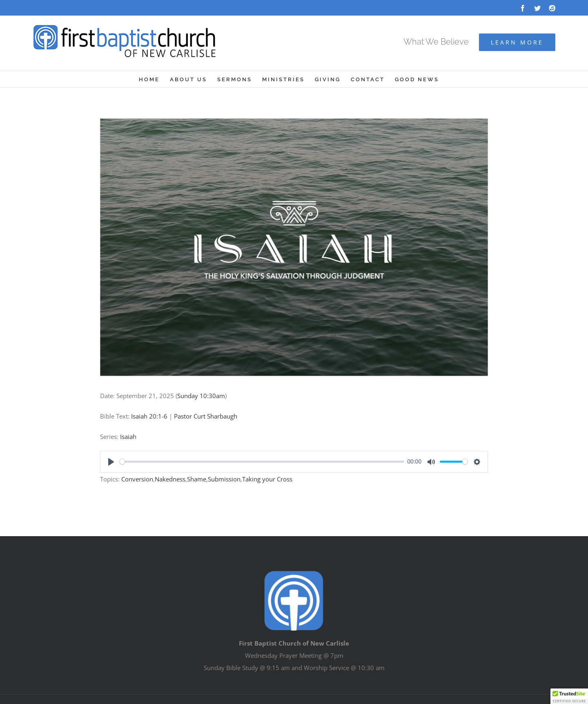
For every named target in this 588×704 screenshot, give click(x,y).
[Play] (111, 462)
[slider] (262, 462)
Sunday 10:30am (201, 396)
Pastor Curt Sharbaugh (206, 416)
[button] (569, 696)
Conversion (137, 479)
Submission (224, 479)
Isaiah (128, 437)
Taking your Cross (267, 479)
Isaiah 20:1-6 (149, 416)
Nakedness (170, 479)
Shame (197, 479)
